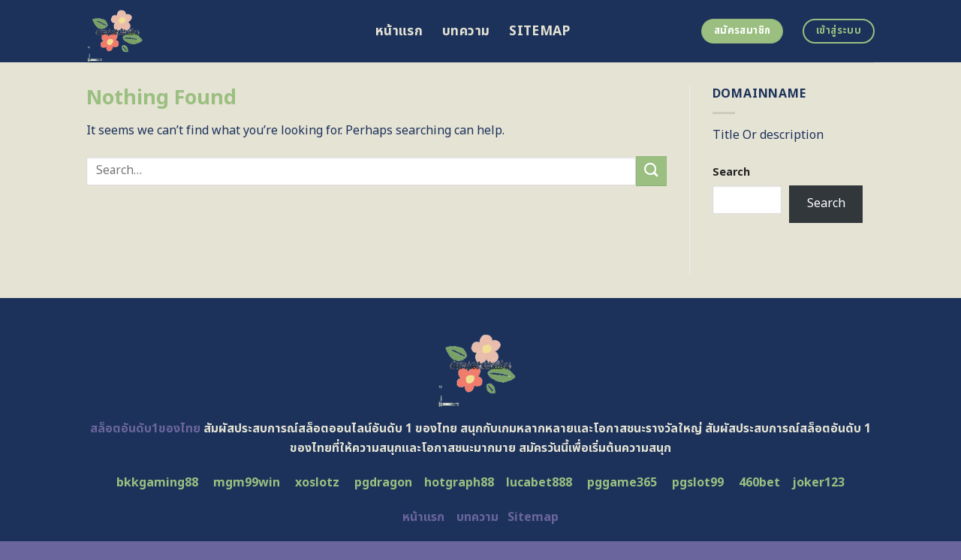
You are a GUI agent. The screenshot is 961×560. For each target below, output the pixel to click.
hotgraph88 (459, 483)
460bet (759, 483)
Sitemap (539, 31)
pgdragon (383, 483)
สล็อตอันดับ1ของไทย (145, 429)
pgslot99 (698, 483)
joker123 (818, 483)
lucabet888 (539, 483)
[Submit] (651, 171)
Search (731, 172)
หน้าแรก (399, 31)
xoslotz (317, 483)
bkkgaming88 (157, 483)
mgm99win (247, 483)
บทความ (466, 31)
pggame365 (622, 483)
